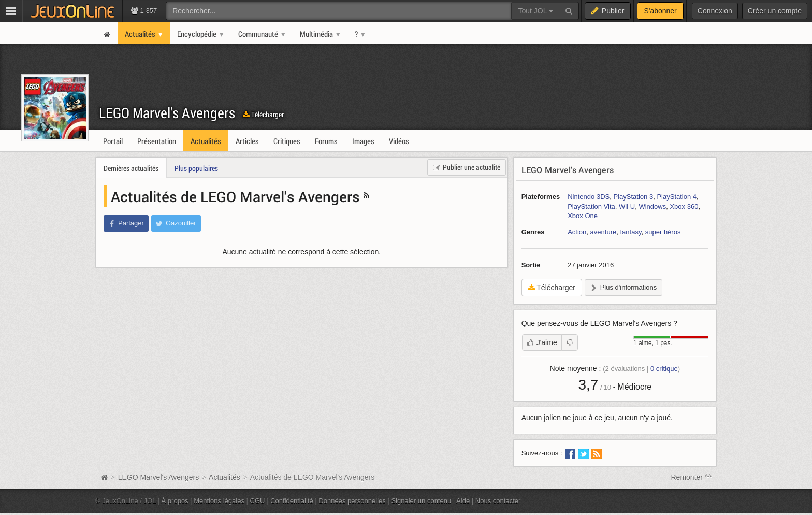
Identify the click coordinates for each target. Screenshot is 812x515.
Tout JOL (535, 11)
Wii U (627, 206)
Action (577, 232)
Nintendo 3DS (589, 197)
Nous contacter (498, 501)
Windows (652, 206)
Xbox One (583, 216)
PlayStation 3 (633, 197)
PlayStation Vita (591, 206)
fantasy (630, 232)
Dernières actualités (131, 168)
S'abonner (660, 11)
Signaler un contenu (421, 501)
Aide (463, 501)
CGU (258, 501)
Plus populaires (196, 168)
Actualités (224, 477)
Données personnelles (352, 501)
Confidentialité (292, 501)
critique (664, 369)
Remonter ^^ (692, 477)
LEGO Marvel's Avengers (167, 113)
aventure (604, 232)
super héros (663, 232)
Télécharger (263, 114)
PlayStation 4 (677, 197)
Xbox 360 (684, 206)
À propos (175, 501)
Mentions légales (219, 501)
